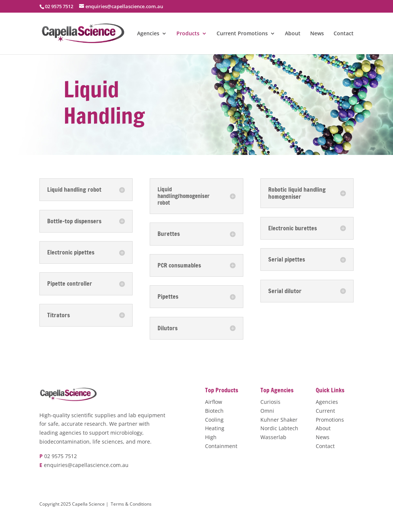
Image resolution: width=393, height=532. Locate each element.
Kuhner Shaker (279, 420)
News (317, 34)
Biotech (214, 411)
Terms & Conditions (131, 504)
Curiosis (270, 402)
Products (188, 34)
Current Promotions (242, 34)
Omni (267, 411)
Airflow (214, 402)
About (293, 34)
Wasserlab (273, 437)
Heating (215, 428)
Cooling (214, 420)
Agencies (148, 34)
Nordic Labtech (279, 428)
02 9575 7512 (61, 456)
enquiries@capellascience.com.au (86, 465)
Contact (344, 34)
